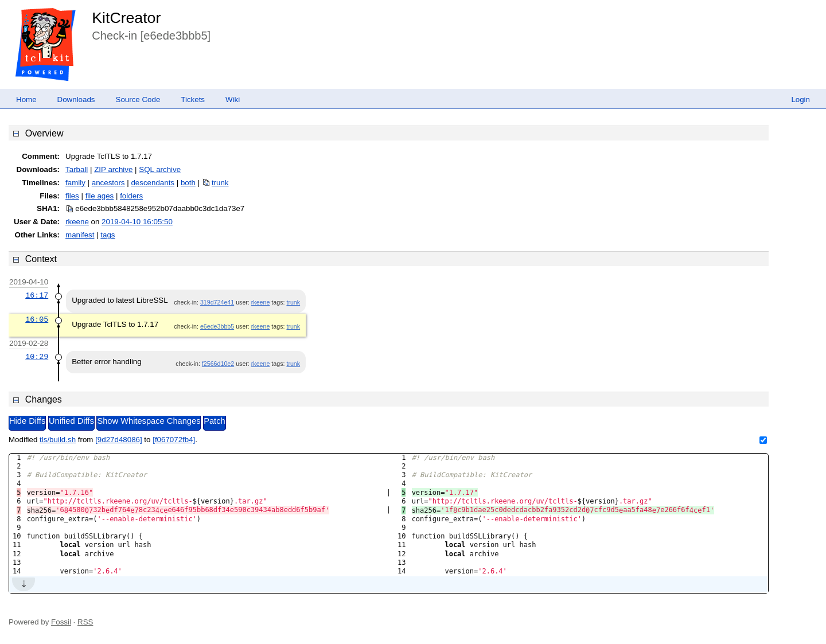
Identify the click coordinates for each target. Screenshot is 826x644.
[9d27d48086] (119, 440)
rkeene (77, 222)
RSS (85, 622)
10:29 (37, 357)
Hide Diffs (27, 421)
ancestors (108, 183)
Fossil (61, 622)
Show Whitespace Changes (149, 421)
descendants (153, 183)
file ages (100, 196)
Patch (214, 421)
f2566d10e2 (218, 364)
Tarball (77, 169)
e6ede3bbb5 (217, 326)
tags (108, 235)
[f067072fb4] (174, 440)
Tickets (193, 99)
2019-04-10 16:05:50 (137, 222)
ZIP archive (113, 169)
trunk (220, 183)
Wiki (233, 99)
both (188, 183)
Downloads (76, 99)
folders (131, 196)
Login (800, 99)
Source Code (138, 99)
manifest (80, 235)
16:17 (37, 295)
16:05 (37, 319)
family (75, 183)
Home (26, 99)
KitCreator (126, 18)
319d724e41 (217, 302)
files (72, 196)
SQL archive (160, 169)
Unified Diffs (71, 421)
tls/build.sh (58, 440)
